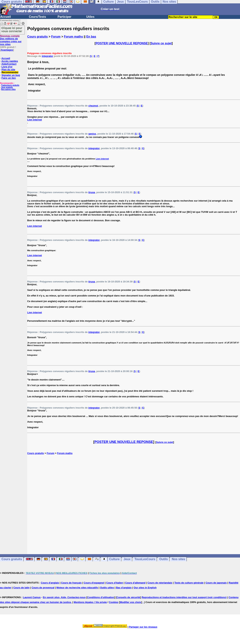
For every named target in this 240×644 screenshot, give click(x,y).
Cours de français (71, 583)
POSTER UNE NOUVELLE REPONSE (122, 43)
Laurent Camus (32, 597)
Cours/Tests (37, 17)
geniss (92, 134)
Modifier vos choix (130, 602)
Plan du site (8, 70)
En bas (91, 37)
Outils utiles (107, 588)
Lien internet (34, 120)
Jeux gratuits (7, 87)
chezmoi (93, 106)
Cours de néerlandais (160, 583)
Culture (114, 559)
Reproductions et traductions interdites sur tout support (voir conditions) (184, 597)
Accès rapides (10, 61)
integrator (48, 56)
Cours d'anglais (50, 583)
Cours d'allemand (135, 583)
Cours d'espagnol (94, 583)
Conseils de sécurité (128, 597)
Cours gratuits (37, 37)
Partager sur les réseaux (143, 627)
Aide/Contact (9, 64)
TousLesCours (145, 559)
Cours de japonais (216, 583)
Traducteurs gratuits (10, 85)
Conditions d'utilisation (101, 597)
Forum (56, 37)
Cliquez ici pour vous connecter (12, 29)
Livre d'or (7, 67)
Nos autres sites (8, 89)
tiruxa (92, 192)
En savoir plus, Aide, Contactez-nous (64, 597)
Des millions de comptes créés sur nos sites (11, 40)
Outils (164, 559)
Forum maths (73, 37)
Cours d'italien (115, 583)
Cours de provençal (43, 588)
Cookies (114, 602)
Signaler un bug (11, 75)
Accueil (6, 17)
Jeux (127, 559)
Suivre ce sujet (161, 43)
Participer (64, 17)
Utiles (90, 17)
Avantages (7, 50)
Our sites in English (145, 588)
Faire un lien (9, 78)
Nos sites (178, 559)
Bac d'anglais (124, 588)
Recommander (10, 72)
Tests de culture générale (189, 583)
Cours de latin (21, 588)
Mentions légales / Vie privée (90, 602)
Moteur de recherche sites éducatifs (77, 588)
